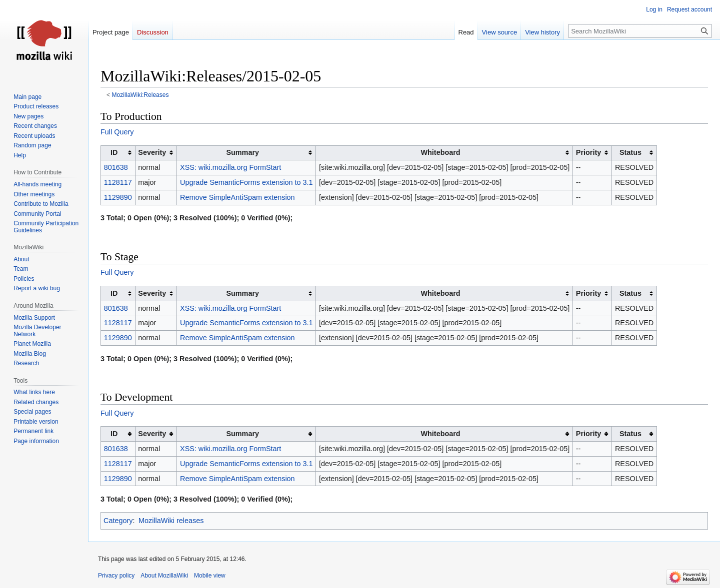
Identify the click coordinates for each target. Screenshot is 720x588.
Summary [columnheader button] (242, 152)
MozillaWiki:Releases (140, 95)
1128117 (118, 182)
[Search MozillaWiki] (640, 31)
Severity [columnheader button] (152, 152)
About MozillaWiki (164, 576)
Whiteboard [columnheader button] (441, 152)
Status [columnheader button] (630, 152)
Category (118, 521)
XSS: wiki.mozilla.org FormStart (230, 167)
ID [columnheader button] (114, 152)
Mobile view (210, 576)
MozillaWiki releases (171, 521)
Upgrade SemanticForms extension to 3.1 (246, 182)
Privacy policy (116, 576)
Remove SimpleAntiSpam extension (237, 197)
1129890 (118, 197)
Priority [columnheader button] (588, 152)
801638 (116, 167)
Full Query (117, 132)
